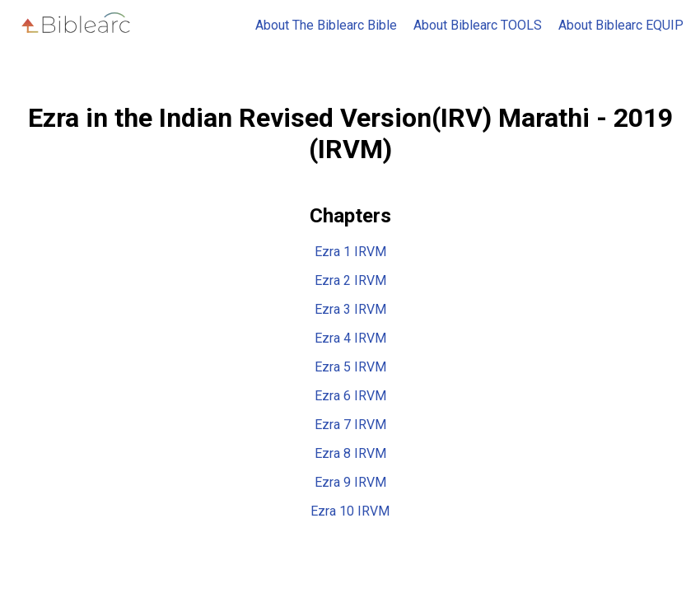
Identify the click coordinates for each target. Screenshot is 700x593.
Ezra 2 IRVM (350, 280)
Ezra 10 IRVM (350, 511)
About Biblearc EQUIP (621, 25)
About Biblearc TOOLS (478, 25)
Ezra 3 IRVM (350, 309)
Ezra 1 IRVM (350, 252)
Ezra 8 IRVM (350, 453)
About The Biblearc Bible (326, 25)
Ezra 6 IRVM (350, 396)
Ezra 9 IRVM (350, 482)
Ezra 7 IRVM (350, 425)
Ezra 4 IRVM (350, 338)
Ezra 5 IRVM (350, 367)
